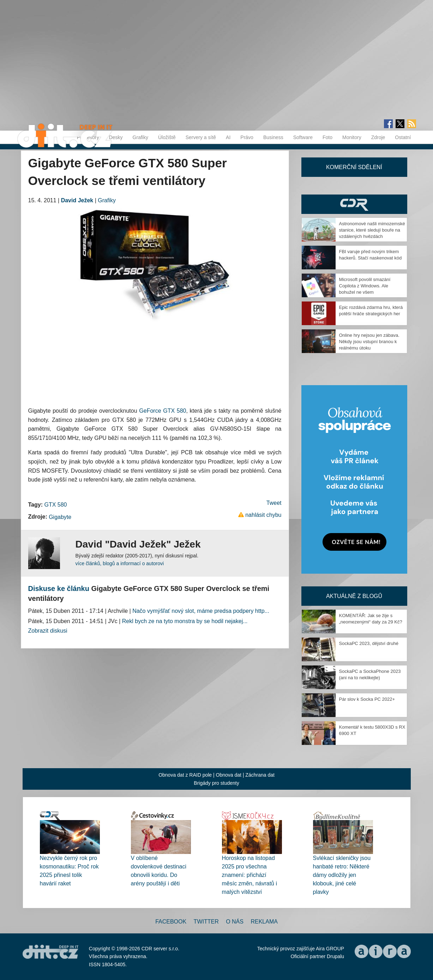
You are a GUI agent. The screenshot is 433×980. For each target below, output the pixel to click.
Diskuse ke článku (59, 588)
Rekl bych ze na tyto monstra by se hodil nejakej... (185, 621)
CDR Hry (354, 204)
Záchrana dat (260, 775)
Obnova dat (229, 775)
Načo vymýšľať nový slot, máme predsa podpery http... (201, 611)
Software (303, 137)
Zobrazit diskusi (48, 631)
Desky (116, 137)
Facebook (171, 922)
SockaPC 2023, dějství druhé (369, 643)
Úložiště (167, 137)
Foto (327, 137)
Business (273, 137)
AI (228, 137)
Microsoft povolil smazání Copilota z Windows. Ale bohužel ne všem (365, 286)
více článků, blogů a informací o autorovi (120, 563)
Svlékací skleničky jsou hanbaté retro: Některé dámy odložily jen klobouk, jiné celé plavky (342, 875)
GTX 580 (55, 505)
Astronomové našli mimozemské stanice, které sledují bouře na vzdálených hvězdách (372, 230)
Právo (247, 137)
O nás (235, 922)
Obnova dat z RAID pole (185, 775)
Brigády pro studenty (216, 783)
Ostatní (403, 137)
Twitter (206, 922)
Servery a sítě (201, 137)
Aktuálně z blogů (354, 596)
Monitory (352, 137)
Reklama (264, 922)
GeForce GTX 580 (163, 411)
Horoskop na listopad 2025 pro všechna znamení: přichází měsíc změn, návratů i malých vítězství (250, 875)
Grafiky (140, 137)
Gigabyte (60, 517)
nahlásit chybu (263, 515)
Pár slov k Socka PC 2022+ (367, 699)
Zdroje (378, 137)
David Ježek (77, 200)
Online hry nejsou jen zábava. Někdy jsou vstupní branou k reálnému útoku (369, 342)
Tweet (274, 503)
